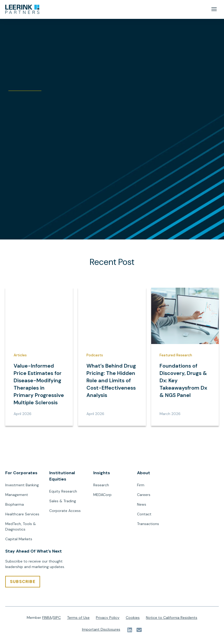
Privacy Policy (108, 618)
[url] (22, 9)
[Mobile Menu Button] (214, 9)
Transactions (148, 524)
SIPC (57, 618)
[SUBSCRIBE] (23, 582)
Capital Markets (19, 539)
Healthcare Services (22, 514)
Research (101, 485)
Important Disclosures (101, 630)
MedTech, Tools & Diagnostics (21, 527)
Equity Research (63, 492)
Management (17, 495)
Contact (144, 514)
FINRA (47, 618)
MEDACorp (102, 495)
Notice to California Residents (172, 618)
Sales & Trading (63, 501)
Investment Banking (22, 485)
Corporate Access (65, 511)
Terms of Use (78, 618)
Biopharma (15, 505)
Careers (144, 495)
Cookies (133, 618)
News (142, 505)
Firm (141, 485)
